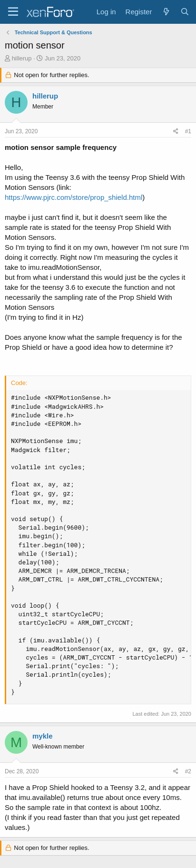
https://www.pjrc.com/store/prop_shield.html (73, 197)
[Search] (185, 12)
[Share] (176, 132)
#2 (188, 771)
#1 (188, 131)
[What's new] (166, 12)
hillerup (22, 58)
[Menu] (13, 12)
